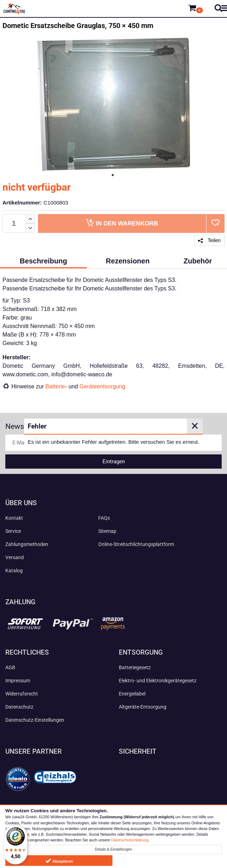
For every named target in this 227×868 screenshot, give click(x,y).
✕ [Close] (195, 426)
